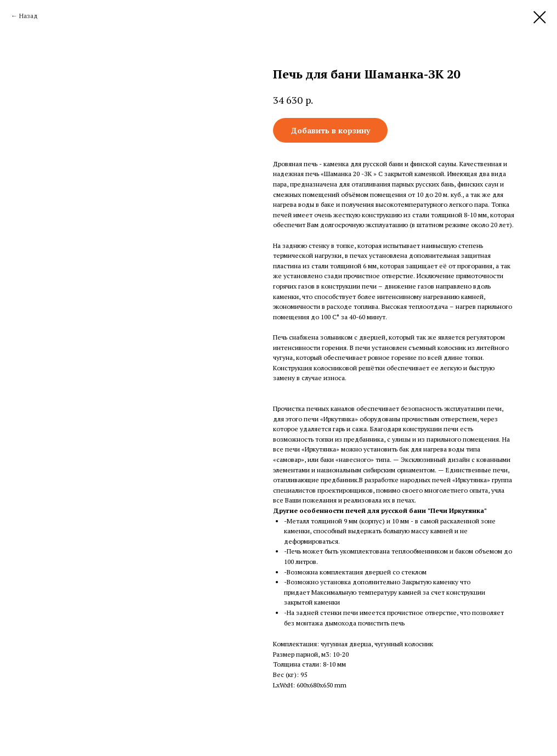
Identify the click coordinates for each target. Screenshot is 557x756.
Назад (29, 16)
